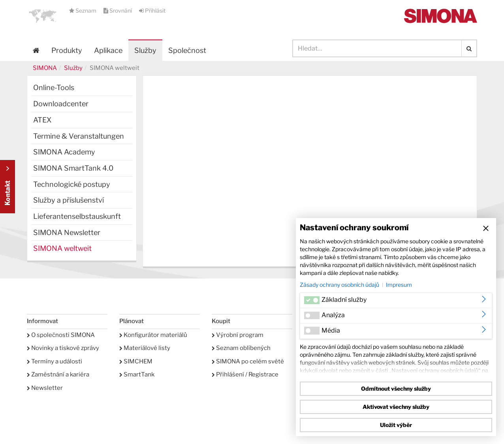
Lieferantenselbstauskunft (77, 216)
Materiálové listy (145, 348)
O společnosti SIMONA (61, 335)
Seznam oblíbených (241, 348)
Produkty (67, 50)
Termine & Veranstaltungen (79, 136)
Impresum (399, 285)
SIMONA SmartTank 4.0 (73, 168)
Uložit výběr (396, 425)
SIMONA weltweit (62, 248)
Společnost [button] (187, 50)
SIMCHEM (136, 361)
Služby (73, 68)
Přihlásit (152, 10)
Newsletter (45, 388)
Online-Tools (54, 87)
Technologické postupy (72, 184)
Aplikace (108, 50)
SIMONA (45, 68)
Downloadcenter (61, 104)
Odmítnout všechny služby (396, 388)
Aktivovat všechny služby (396, 407)
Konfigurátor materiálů (153, 335)
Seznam (83, 10)
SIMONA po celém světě (248, 361)
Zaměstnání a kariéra (58, 374)
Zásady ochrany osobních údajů (339, 285)
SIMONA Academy (64, 152)
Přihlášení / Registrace (245, 374)
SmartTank (137, 374)
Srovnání (118, 10)
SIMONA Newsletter (67, 232)
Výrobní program (238, 335)
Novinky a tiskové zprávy (63, 348)
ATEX (42, 120)
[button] (43, 16)
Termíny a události (55, 361)
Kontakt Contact (8, 187)
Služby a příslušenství (69, 200)
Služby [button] (145, 50)
